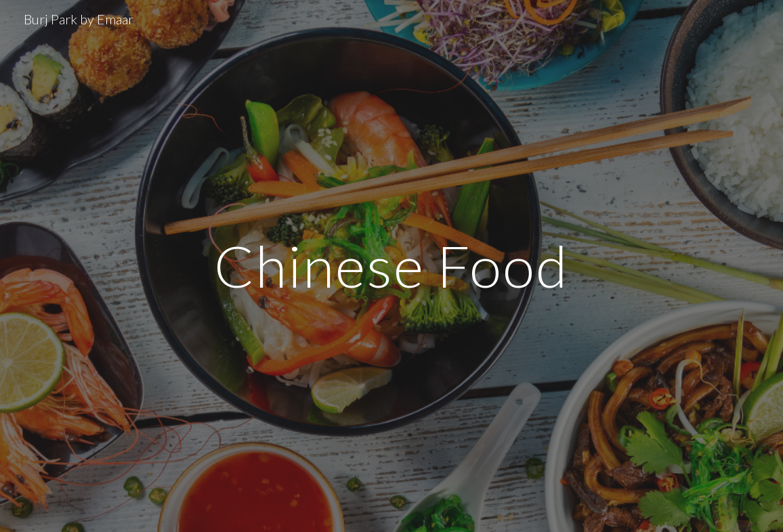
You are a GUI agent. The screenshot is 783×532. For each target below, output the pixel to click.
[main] (391, 266)
